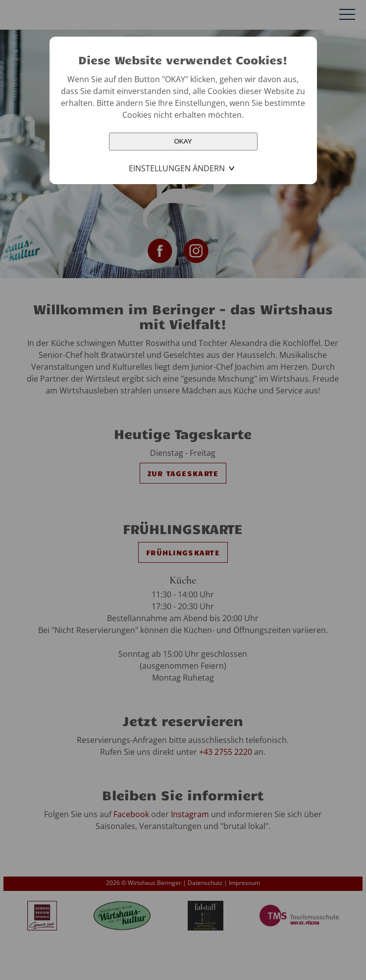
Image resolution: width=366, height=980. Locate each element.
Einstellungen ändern (177, 168)
